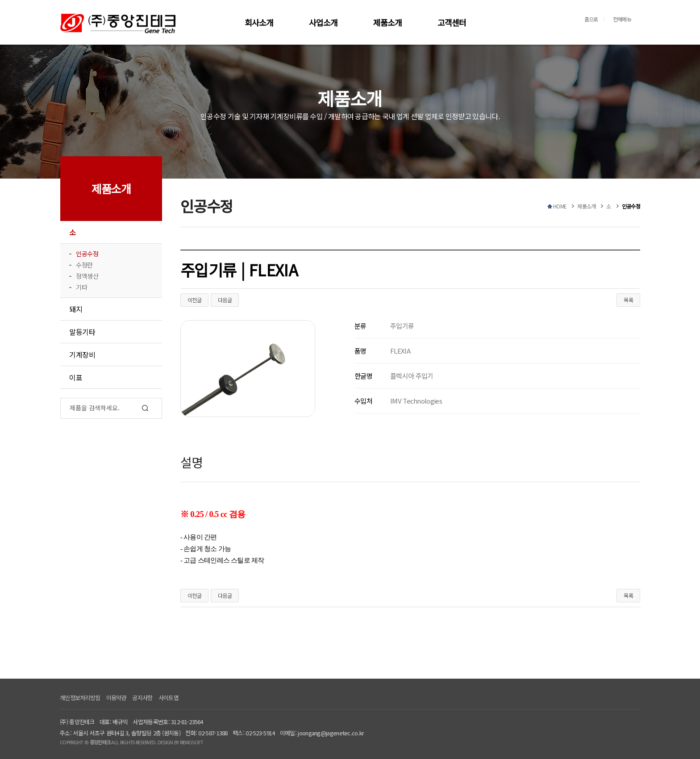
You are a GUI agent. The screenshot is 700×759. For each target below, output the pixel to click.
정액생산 (87, 276)
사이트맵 (169, 698)
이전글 (194, 300)
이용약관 (116, 698)
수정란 (84, 265)
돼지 (76, 309)
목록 (628, 300)
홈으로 (591, 19)
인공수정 (87, 254)
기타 (81, 287)
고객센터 (452, 22)
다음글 (225, 300)
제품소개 (387, 22)
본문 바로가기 (0, 0)
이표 (76, 377)
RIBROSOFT (192, 742)
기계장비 (82, 354)
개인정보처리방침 (80, 698)
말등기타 (82, 332)
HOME (560, 206)
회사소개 (259, 22)
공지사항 (142, 698)
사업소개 (323, 22)
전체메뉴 (622, 19)
